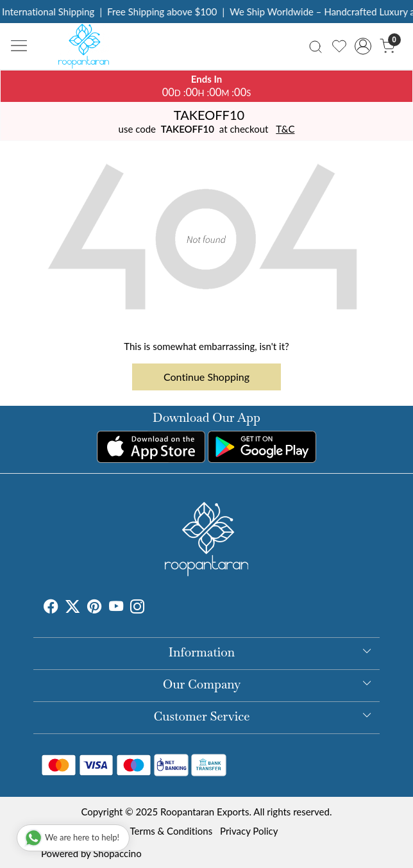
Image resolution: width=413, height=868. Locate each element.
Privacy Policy (249, 831)
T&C (285, 129)
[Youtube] (116, 608)
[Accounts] (363, 46)
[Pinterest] (94, 608)
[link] (315, 46)
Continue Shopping (206, 377)
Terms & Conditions (171, 831)
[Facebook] (51, 608)
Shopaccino (117, 853)
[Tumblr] (152, 608)
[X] (72, 608)
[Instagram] (137, 608)
